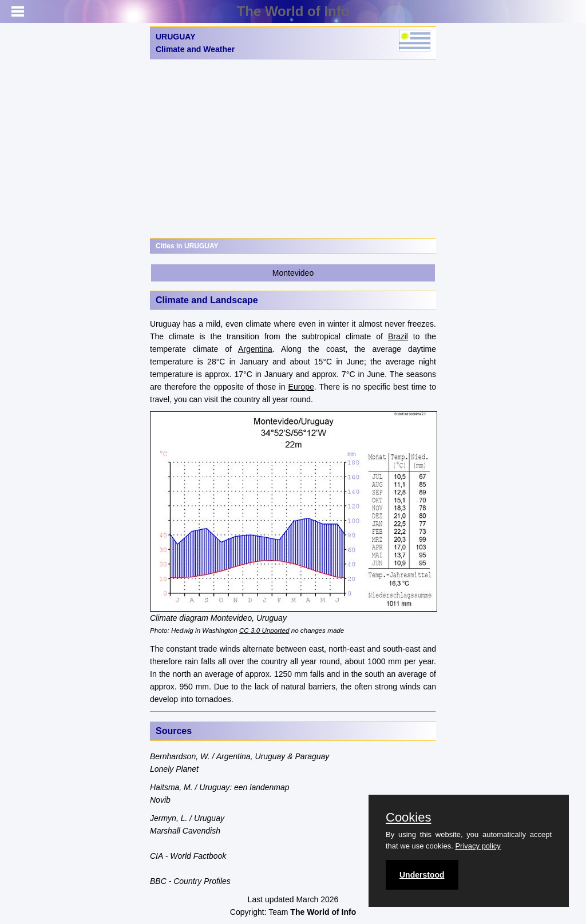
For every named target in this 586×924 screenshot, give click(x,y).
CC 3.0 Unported (264, 630)
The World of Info (293, 11)
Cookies (408, 818)
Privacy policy (478, 846)
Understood (422, 875)
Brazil (398, 336)
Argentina (255, 349)
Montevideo (293, 273)
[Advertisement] (293, 149)
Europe (301, 387)
